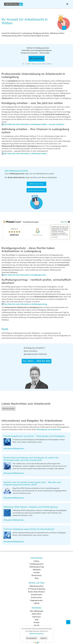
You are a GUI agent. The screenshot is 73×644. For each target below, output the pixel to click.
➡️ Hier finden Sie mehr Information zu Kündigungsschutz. (24, 275)
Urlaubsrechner (36, 595)
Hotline (36, 561)
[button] (67, 4)
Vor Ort (37, 625)
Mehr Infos (65, 222)
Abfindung (37, 570)
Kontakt (36, 622)
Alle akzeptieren (32, 638)
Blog (36, 578)
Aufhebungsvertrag (36, 567)
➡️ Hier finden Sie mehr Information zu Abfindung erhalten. (24, 154)
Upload (36, 603)
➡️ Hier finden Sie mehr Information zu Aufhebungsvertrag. (24, 304)
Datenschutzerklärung (36, 634)
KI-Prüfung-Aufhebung (37, 589)
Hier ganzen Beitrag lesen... (14, 448)
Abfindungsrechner (36, 184)
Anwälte (36, 573)
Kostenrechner (36, 598)
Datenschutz (36, 614)
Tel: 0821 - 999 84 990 (36, 361)
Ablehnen (43, 638)
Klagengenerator (37, 600)
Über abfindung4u (36, 611)
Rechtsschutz (36, 575)
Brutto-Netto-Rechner (37, 190)
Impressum (37, 617)
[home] (13, 4)
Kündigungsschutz (37, 564)
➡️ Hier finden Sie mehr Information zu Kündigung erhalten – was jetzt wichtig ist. (33, 124)
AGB (37, 620)
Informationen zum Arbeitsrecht (48, 430)
